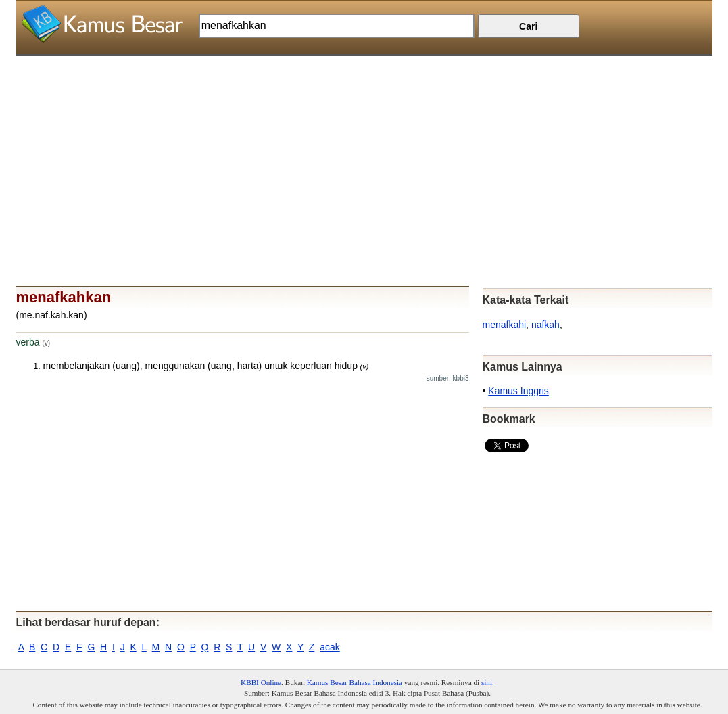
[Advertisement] (364, 151)
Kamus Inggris (518, 391)
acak (330, 647)
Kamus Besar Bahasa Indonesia (355, 682)
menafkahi (505, 325)
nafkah (545, 325)
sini (487, 682)
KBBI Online (261, 682)
